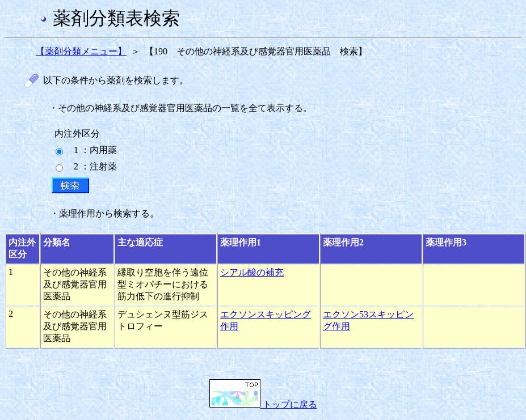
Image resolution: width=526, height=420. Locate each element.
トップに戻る (263, 404)
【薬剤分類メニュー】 (81, 51)
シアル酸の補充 (252, 272)
